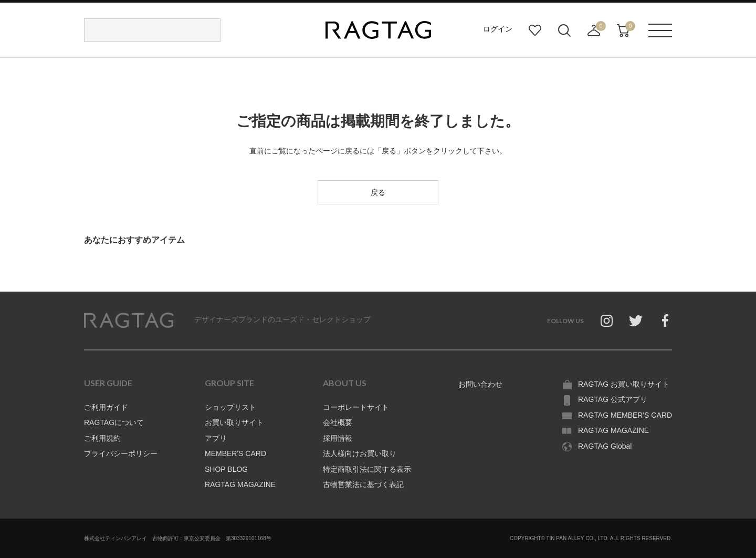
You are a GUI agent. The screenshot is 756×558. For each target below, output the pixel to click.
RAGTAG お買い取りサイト (624, 384)
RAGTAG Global (605, 446)
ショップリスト (230, 407)
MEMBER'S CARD (235, 453)
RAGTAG (129, 321)
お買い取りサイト (234, 422)
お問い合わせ (480, 384)
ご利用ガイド (106, 407)
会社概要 (338, 422)
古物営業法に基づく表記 (363, 484)
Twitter (636, 321)
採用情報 (338, 438)
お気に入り (535, 30)
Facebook (665, 321)
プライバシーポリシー (121, 453)
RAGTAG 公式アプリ (613, 399)
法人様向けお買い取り (360, 453)
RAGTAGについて (114, 422)
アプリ (216, 438)
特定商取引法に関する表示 (367, 469)
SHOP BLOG (226, 469)
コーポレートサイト (356, 407)
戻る (378, 192)
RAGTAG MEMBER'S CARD (625, 415)
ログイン (498, 29)
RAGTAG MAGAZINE (240, 484)
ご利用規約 (102, 438)
